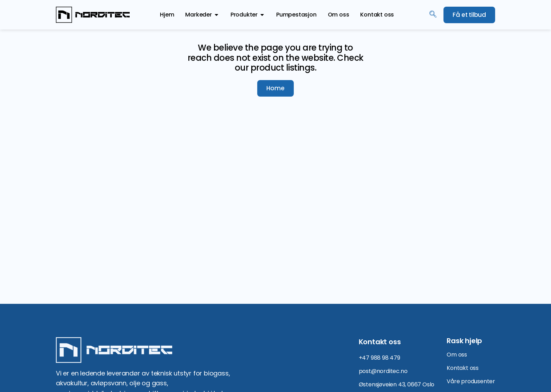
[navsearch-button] (433, 15)
